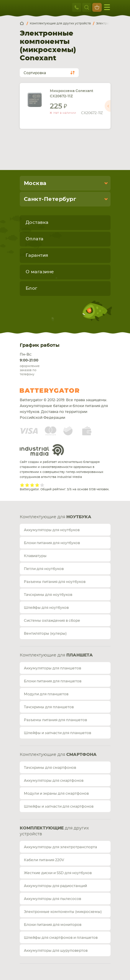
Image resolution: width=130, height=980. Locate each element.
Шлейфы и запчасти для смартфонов (59, 806)
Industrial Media (42, 450)
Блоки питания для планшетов (53, 681)
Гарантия (37, 255)
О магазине (40, 272)
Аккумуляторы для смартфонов (54, 781)
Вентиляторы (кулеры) (45, 634)
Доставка (37, 222)
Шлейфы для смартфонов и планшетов (61, 938)
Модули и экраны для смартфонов (56, 794)
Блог (32, 288)
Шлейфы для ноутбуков (46, 608)
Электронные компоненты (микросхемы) (63, 912)
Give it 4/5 (37, 485)
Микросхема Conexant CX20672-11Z (71, 94)
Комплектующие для (56, 517)
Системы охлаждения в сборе (52, 621)
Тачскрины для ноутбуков (48, 595)
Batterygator (60, 391)
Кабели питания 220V (44, 860)
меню (107, 7)
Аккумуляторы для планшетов (52, 668)
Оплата (35, 239)
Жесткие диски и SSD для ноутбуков (58, 873)
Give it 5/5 (42, 485)
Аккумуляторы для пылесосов (52, 899)
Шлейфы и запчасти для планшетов (57, 733)
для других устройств (54, 831)
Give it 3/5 (32, 485)
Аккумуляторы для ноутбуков (52, 530)
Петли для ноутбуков (44, 569)
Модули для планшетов (46, 694)
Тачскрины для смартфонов (50, 768)
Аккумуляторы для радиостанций (55, 886)
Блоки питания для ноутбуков (52, 543)
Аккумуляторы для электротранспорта (60, 847)
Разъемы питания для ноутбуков (55, 582)
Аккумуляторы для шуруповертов (56, 951)
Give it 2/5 (27, 485)
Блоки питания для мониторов (53, 925)
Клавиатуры (35, 556)
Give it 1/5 (22, 485)
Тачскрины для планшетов (49, 707)
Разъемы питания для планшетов (55, 720)
